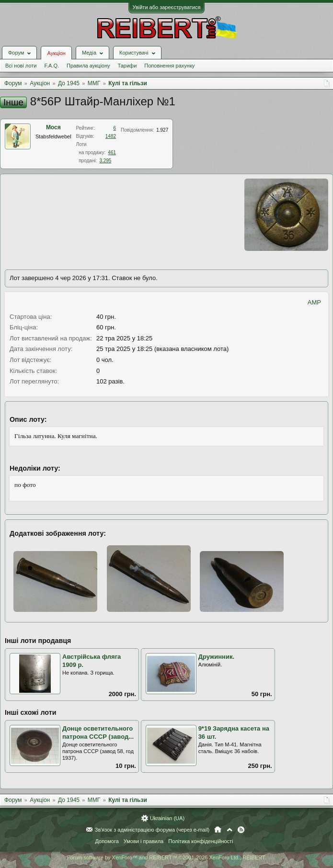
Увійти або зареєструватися (167, 7)
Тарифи (127, 66)
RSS (241, 830)
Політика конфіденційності (201, 841)
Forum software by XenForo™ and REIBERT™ (166, 857)
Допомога (107, 841)
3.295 (105, 161)
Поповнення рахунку (169, 66)
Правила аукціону (88, 66)
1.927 (162, 130)
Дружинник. (216, 657)
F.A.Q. (52, 66)
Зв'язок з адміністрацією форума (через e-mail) (152, 830)
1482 (111, 136)
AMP (314, 302)
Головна (218, 830)
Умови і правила (144, 841)
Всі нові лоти (21, 66)
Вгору (230, 830)
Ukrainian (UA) (167, 818)
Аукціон (56, 53)
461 (112, 152)
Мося (53, 127)
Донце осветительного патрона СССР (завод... (98, 733)
